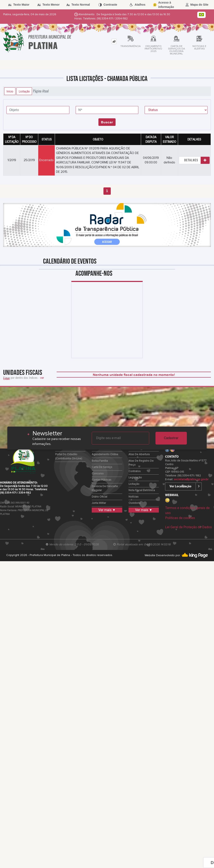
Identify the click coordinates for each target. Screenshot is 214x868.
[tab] (114, 41)
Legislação (135, 478)
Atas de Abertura (139, 454)
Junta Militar (99, 503)
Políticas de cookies (180, 518)
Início (10, 91)
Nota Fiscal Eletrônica (142, 490)
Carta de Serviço (102, 467)
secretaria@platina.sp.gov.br (191, 479)
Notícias (134, 497)
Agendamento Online (105, 454)
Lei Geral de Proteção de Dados (188, 527)
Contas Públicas (102, 480)
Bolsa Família (100, 461)
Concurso (98, 474)
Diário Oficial (99, 497)
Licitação (24, 91)
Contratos (135, 471)
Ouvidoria (134, 503)
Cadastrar (171, 438)
